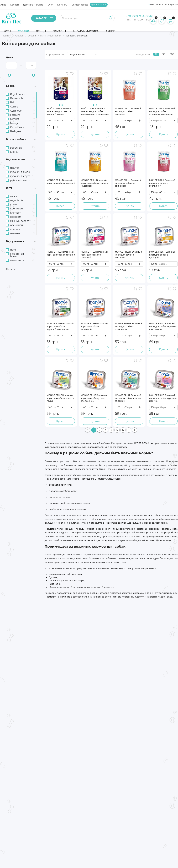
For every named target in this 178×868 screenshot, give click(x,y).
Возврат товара (80, 5)
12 (156, 55)
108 (172, 55)
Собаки (23, 31)
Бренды (15, 5)
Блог (50, 5)
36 (164, 55)
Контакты (62, 5)
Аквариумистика (86, 31)
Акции (110, 31)
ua (153, 5)
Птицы (41, 31)
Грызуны (59, 31)
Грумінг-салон (99, 5)
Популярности (77, 55)
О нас (3, 5)
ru (149, 5)
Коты (7, 31)
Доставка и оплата (33, 5)
